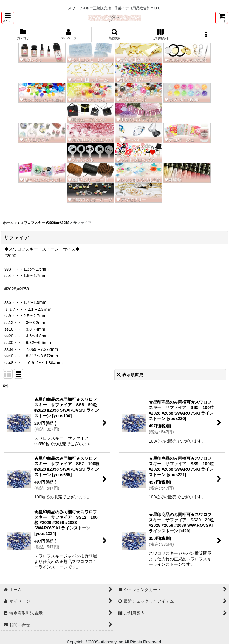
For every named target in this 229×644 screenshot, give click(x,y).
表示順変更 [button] (130, 375)
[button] (8, 18)
